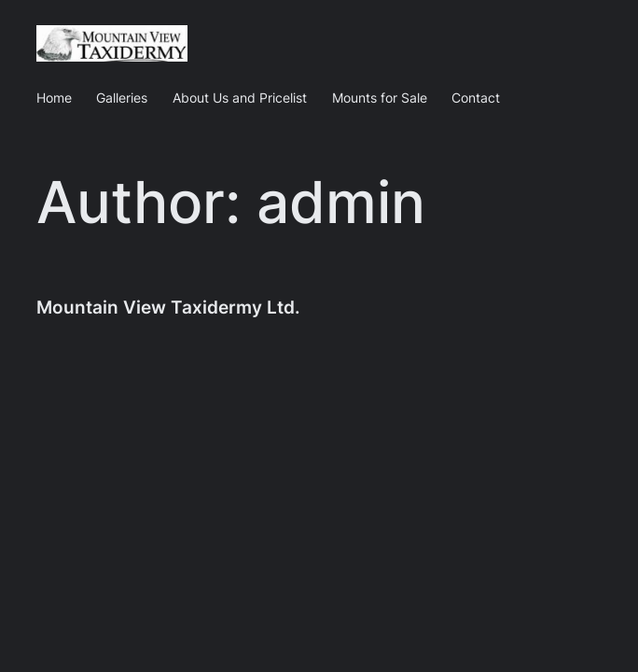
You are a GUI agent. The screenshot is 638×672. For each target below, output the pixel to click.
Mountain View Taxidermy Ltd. (168, 308)
